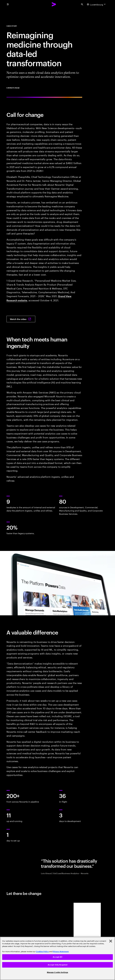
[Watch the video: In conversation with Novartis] (21, 319)
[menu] (8, 4)
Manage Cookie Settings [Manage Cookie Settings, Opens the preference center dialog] (58, 972)
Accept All (57, 957)
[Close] (111, 941)
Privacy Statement (61, 952)
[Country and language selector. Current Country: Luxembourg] (97, 4)
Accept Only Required (58, 965)
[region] (58, 958)
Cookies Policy (42, 952)
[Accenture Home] (54, 4)
